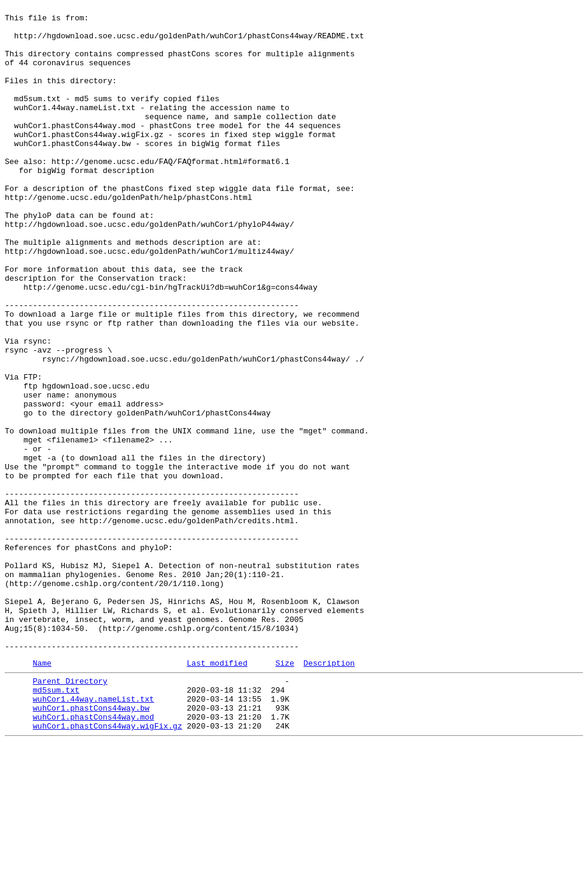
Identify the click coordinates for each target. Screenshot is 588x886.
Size (284, 794)
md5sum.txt (56, 824)
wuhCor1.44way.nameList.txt (94, 835)
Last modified (217, 794)
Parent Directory (70, 814)
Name (42, 794)
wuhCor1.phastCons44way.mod (94, 857)
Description (329, 794)
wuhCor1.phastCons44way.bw (91, 846)
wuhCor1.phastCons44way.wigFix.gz (108, 867)
